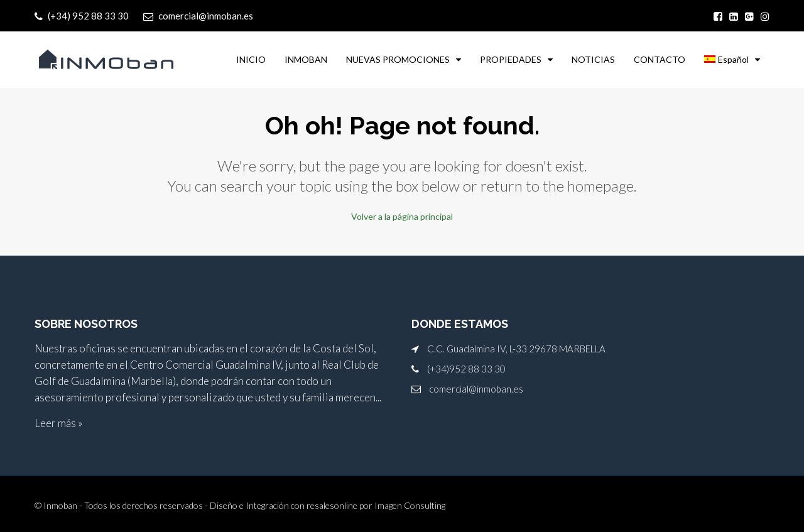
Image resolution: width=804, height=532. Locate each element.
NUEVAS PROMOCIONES (398, 59)
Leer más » (58, 422)
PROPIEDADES (511, 59)
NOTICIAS (593, 59)
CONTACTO (660, 59)
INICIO (251, 59)
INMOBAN (306, 59)
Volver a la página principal (402, 216)
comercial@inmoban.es (476, 388)
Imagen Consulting (410, 505)
